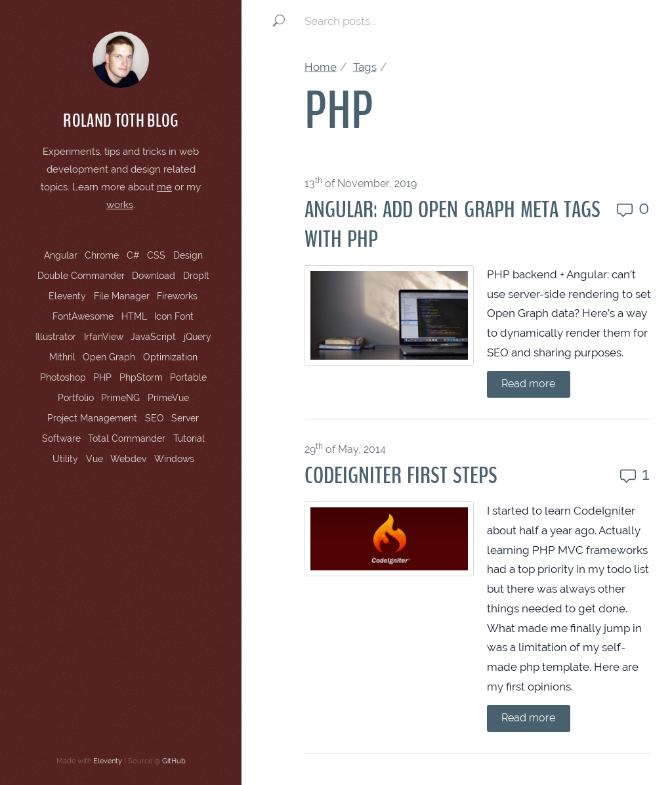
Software (61, 438)
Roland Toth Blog (120, 121)
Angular (61, 255)
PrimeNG (120, 398)
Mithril (62, 357)
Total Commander (127, 438)
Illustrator (56, 337)
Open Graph (109, 357)
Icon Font (174, 316)
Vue (94, 459)
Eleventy (67, 296)
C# (133, 255)
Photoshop (63, 377)
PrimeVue (168, 398)
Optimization (170, 357)
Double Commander (81, 276)
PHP (102, 377)
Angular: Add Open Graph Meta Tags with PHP (452, 225)
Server (185, 418)
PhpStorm (141, 377)
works (120, 205)
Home (321, 67)
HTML (134, 316)
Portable (188, 377)
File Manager (122, 296)
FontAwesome (83, 316)
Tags (365, 67)
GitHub (174, 761)
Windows (174, 459)
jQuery (198, 337)
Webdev (128, 459)
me (164, 187)
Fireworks (177, 296)
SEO (155, 418)
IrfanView (104, 337)
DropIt (196, 276)
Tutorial (189, 438)
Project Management (92, 418)
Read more (528, 384)
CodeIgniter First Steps (401, 476)
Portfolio (76, 398)
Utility (65, 459)
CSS (156, 255)
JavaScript (153, 337)
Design (188, 255)
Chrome (102, 255)
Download (154, 276)
